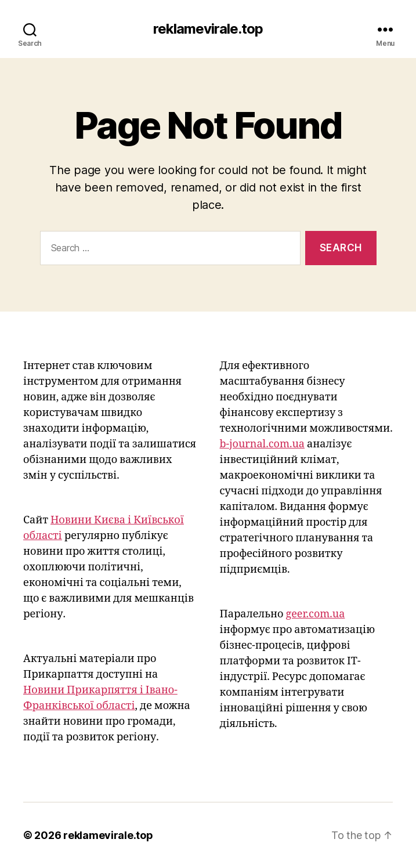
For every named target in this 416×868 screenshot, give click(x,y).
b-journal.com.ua (262, 444)
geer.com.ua (315, 614)
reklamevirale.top (208, 29)
